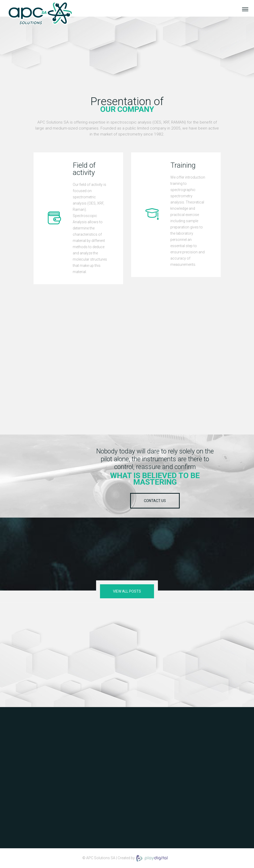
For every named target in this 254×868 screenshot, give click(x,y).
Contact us (155, 501)
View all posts (127, 591)
